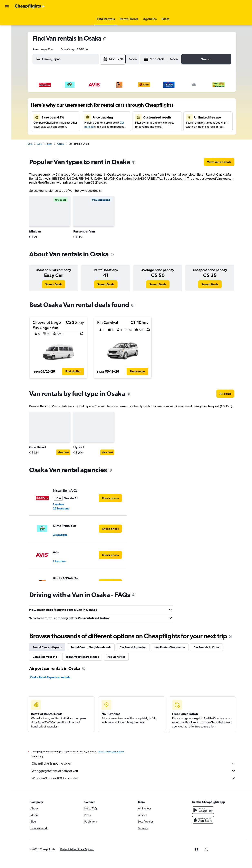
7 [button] (109, 107)
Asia (41, 144)
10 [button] (70, 117)
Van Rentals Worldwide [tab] (171, 647)
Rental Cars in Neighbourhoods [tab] (92, 647)
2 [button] (60, 107)
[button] (7, 6)
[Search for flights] (7, 19)
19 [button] (90, 127)
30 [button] (60, 146)
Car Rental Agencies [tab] (134, 647)
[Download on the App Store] (204, 820)
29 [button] (119, 136)
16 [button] (61, 127)
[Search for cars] (7, 36)
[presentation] (106, 39)
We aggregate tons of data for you (135, 771)
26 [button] (90, 136)
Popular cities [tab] (118, 657)
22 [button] (119, 127)
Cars (31, 144)
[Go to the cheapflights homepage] (30, 6)
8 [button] (119, 107)
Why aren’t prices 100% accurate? (135, 778)
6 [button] (100, 107)
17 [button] (70, 127)
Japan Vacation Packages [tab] (84, 657)
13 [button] (100, 117)
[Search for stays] (7, 27)
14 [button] (110, 117)
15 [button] (119, 117)
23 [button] (60, 136)
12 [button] (90, 117)
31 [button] (70, 146)
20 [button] (100, 127)
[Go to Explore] (7, 53)
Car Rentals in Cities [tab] (208, 647)
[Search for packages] (7, 44)
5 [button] (90, 107)
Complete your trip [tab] (46, 657)
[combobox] (45, 49)
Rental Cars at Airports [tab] (49, 647)
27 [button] (100, 136)
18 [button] (80, 127)
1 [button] (119, 97)
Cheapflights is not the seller (135, 763)
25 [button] (80, 136)
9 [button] (60, 117)
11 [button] (80, 117)
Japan (51, 144)
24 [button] (70, 136)
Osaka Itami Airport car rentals (51, 677)
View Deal (65, 452)
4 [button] (80, 107)
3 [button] (70, 107)
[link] (220, 162)
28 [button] (109, 136)
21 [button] (110, 127)
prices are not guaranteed (112, 752)
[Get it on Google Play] (204, 810)
